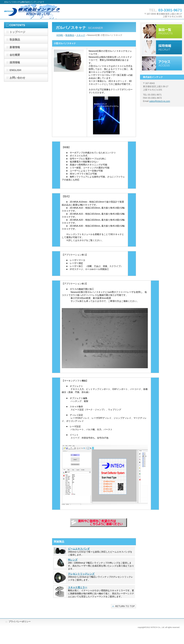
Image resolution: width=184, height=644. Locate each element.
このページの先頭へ (123, 606)
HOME (60, 35)
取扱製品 (70, 35)
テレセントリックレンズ (81, 574)
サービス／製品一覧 (162, 31)
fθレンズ (73, 560)
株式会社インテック (44, 12)
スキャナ (81, 35)
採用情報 (162, 47)
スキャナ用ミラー (78, 587)
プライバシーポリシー (20, 622)
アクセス (162, 63)
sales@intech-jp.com (160, 101)
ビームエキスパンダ (79, 549)
